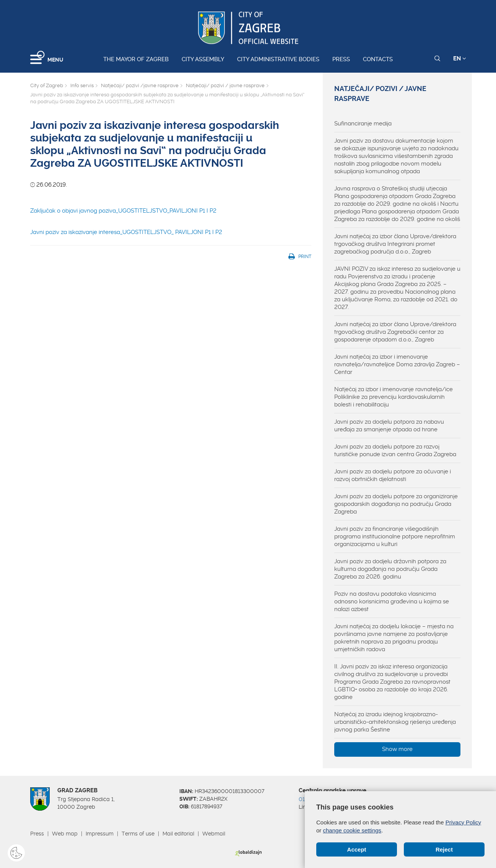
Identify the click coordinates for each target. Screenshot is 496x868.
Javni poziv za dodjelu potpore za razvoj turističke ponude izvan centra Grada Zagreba (395, 450)
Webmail (214, 834)
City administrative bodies (278, 59)
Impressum (100, 834)
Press (341, 59)
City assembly (203, 59)
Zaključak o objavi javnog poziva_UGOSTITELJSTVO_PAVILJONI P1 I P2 (123, 211)
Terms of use (138, 834)
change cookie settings (352, 830)
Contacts (378, 59)
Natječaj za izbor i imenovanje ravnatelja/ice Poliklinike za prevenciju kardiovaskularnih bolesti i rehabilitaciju (394, 397)
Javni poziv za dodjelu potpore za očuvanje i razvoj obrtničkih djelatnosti (393, 475)
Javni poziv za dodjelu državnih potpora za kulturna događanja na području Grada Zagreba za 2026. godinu (390, 569)
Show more (397, 749)
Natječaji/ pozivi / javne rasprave (225, 85)
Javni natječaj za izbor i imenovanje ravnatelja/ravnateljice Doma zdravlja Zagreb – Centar (397, 364)
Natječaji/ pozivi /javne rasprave (140, 85)
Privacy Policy (463, 822)
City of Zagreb (47, 85)
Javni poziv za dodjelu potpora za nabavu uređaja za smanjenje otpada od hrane (389, 426)
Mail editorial (178, 834)
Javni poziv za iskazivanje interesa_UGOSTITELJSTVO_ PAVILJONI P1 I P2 (126, 232)
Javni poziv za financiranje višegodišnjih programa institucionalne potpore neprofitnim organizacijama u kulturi (395, 536)
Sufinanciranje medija (363, 124)
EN (460, 59)
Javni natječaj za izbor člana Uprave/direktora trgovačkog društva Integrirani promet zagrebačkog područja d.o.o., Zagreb (395, 244)
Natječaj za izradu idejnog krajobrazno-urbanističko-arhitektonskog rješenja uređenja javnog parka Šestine (395, 722)
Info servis (82, 85)
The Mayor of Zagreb (136, 59)
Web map (65, 834)
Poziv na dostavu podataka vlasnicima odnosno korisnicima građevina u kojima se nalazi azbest (392, 601)
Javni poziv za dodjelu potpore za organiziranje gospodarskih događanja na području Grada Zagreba (396, 504)
